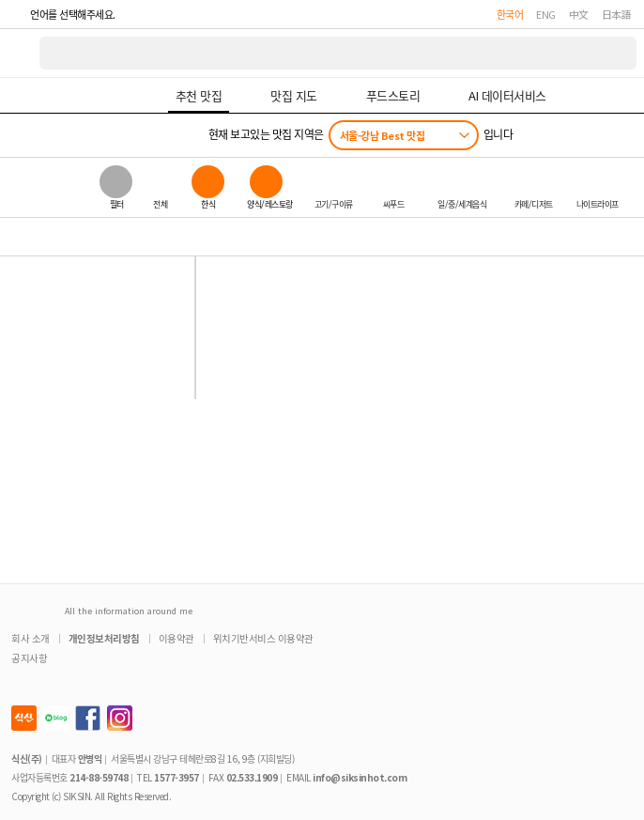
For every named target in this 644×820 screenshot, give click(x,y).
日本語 (617, 14)
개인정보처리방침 (104, 638)
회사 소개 (31, 638)
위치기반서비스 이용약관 (263, 638)
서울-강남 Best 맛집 (383, 135)
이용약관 (176, 638)
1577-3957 (176, 777)
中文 (579, 14)
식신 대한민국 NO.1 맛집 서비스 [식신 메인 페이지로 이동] (21, 53)
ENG (546, 14)
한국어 (510, 14)
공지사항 (29, 658)
